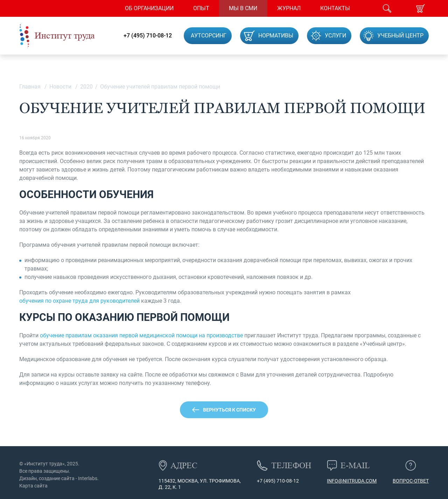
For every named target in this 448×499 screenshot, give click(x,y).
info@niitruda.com (352, 481)
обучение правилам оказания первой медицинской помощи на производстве (141, 335)
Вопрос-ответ (411, 481)
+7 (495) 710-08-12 (148, 36)
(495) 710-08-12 (281, 481)
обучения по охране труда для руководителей (79, 301)
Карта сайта (33, 486)
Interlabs (88, 478)
